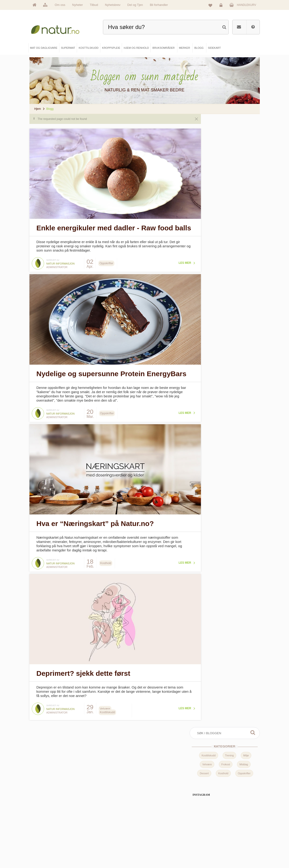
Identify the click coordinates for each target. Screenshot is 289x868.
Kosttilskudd (209, 147)
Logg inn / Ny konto (218, 821)
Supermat (101, 829)
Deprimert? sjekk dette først (83, 650)
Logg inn (222, 6)
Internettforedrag (163, 837)
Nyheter (77, 5)
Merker (42, 837)
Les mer (166, 261)
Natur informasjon (61, 262)
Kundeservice (215, 837)
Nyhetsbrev (113, 5)
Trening (230, 147)
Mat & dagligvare (105, 821)
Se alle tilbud (45, 852)
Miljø (246, 147)
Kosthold (223, 165)
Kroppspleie (102, 845)
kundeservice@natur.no (144, 791)
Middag (244, 156)
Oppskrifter (244, 165)
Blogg (156, 821)
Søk (253, 124)
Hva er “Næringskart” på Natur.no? (95, 510)
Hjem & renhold (104, 852)
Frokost (226, 156)
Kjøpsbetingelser (217, 845)
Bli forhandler (159, 5)
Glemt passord (216, 829)
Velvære (207, 156)
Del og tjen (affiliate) (165, 845)
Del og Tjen (135, 5)
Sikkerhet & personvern (221, 852)
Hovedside (44, 821)
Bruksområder (161, 829)
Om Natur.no (45, 829)
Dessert (204, 165)
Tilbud (94, 5)
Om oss (60, 5)
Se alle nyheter (46, 845)
